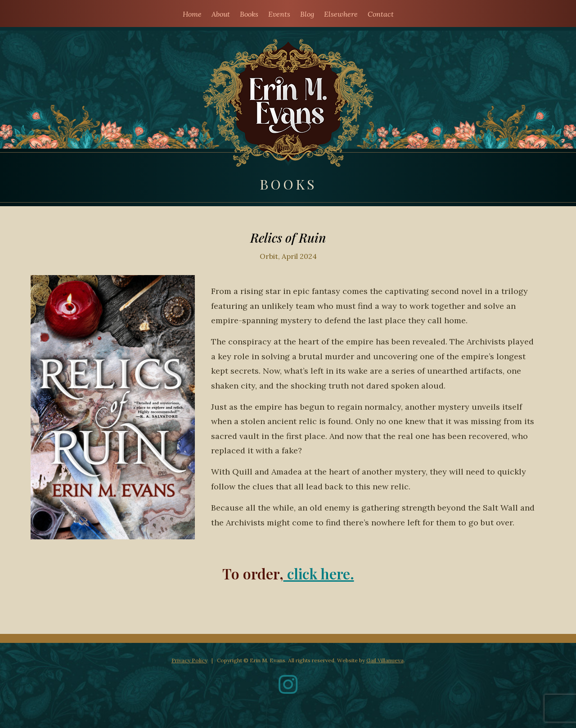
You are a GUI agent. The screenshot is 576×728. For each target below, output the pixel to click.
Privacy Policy (189, 660)
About (221, 14)
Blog (307, 14)
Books (249, 14)
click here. (319, 573)
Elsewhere (341, 14)
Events (279, 14)
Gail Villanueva (385, 660)
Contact (381, 14)
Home (192, 14)
